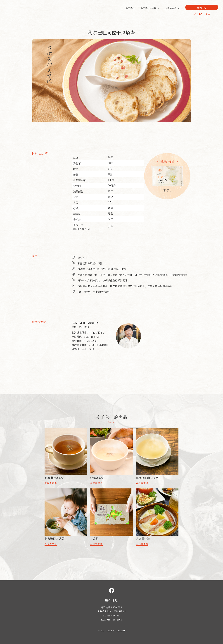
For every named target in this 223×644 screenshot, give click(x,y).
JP (195, 14)
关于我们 (130, 8)
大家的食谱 (172, 8)
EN (201, 14)
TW (208, 14)
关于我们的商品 (150, 8)
